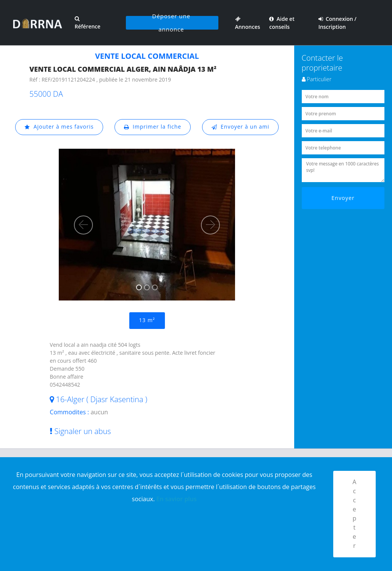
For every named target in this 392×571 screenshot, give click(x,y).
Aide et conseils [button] (282, 23)
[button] (83, 225)
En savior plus (176, 499)
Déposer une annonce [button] (171, 23)
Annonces (247, 23)
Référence (87, 23)
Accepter (355, 514)
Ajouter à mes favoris (59, 127)
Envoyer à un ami (241, 127)
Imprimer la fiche (153, 127)
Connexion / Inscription (338, 23)
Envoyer (343, 198)
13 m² (147, 320)
